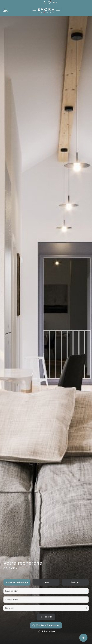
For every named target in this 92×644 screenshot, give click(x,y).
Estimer (75, 589)
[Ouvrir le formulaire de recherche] (46, 623)
